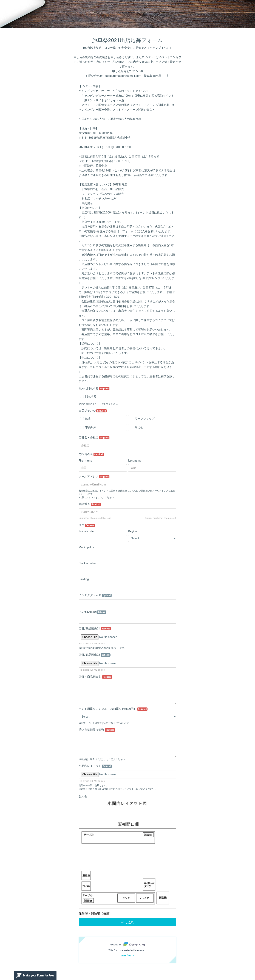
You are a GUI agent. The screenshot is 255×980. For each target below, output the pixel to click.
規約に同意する (94, 388)
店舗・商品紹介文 (95, 677)
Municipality (86, 547)
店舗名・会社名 (94, 438)
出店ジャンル (93, 411)
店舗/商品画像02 (95, 655)
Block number (87, 563)
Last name (135, 461)
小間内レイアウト (95, 766)
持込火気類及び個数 (97, 730)
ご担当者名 (91, 454)
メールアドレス (94, 477)
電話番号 (90, 504)
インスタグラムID (95, 595)
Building (84, 579)
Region (133, 531)
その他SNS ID (92, 612)
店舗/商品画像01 (95, 629)
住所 (87, 525)
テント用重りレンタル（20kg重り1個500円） (113, 709)
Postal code (86, 531)
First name (85, 461)
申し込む (127, 922)
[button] (127, 950)
